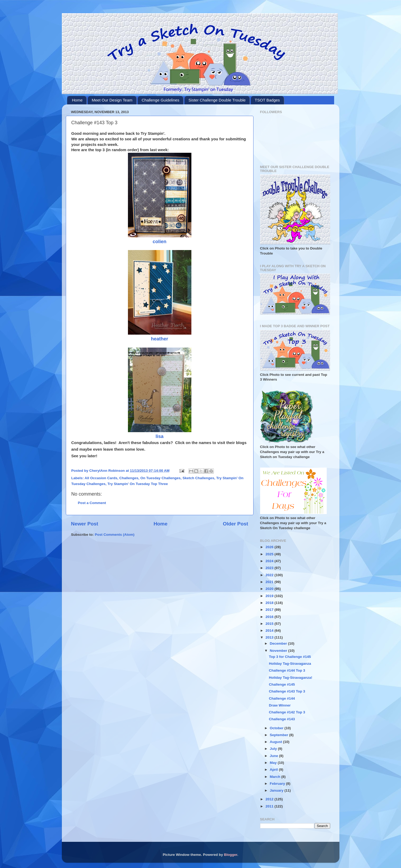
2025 (270, 554)
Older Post (236, 524)
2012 (270, 799)
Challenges (129, 478)
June (275, 756)
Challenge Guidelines (161, 100)
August (276, 742)
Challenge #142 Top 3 (287, 712)
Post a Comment (92, 503)
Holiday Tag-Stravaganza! (291, 678)
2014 (270, 631)
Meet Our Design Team (112, 100)
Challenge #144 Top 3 (287, 670)
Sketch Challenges (198, 478)
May (274, 763)
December (279, 643)
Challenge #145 (282, 684)
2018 (270, 603)
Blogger (231, 855)
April (275, 770)
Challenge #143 (282, 719)
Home (77, 100)
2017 (270, 610)
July (274, 749)
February (278, 784)
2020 (270, 589)
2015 (270, 624)
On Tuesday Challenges (160, 478)
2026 (270, 547)
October (277, 728)
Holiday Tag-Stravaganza (290, 664)
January (277, 790)
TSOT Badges (267, 100)
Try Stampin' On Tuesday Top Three (138, 484)
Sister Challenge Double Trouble (217, 100)
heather (160, 339)
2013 (270, 637)
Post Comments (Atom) (115, 535)
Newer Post (85, 524)
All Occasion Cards (101, 478)
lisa (159, 436)
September (280, 735)
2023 (270, 568)
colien (159, 242)
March (276, 777)
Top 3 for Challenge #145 (290, 657)
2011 (270, 806)
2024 (270, 561)
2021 (270, 582)
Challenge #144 (282, 698)
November (279, 651)
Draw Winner (280, 705)
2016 (270, 617)
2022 (270, 575)
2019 (270, 596)
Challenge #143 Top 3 (287, 691)
